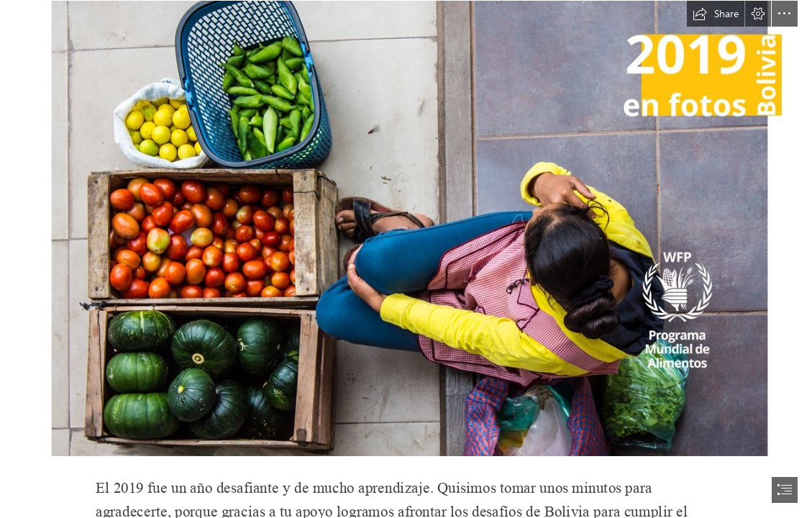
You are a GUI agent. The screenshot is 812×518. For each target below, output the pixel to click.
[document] (406, 259)
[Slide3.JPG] (406, 228)
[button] (716, 14)
